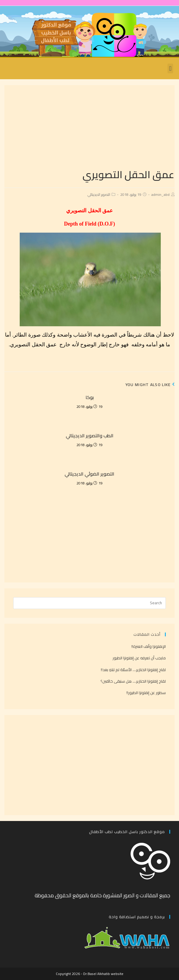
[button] (170, 68)
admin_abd (160, 194)
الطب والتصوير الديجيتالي (90, 436)
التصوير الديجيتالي (99, 194)
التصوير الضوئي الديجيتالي (89, 474)
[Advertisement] (89, 126)
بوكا (90, 397)
